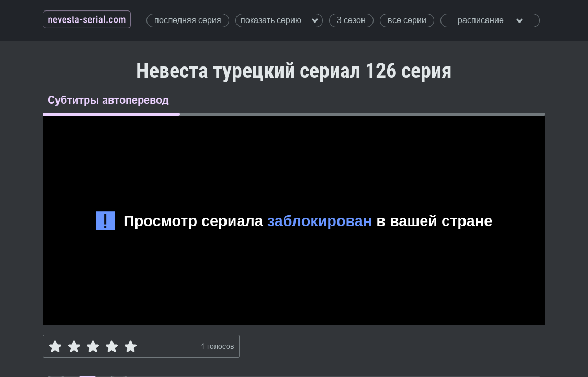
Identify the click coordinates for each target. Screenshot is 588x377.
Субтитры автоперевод (108, 100)
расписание (490, 20)
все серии (407, 20)
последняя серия (188, 20)
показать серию (279, 20)
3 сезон (351, 20)
